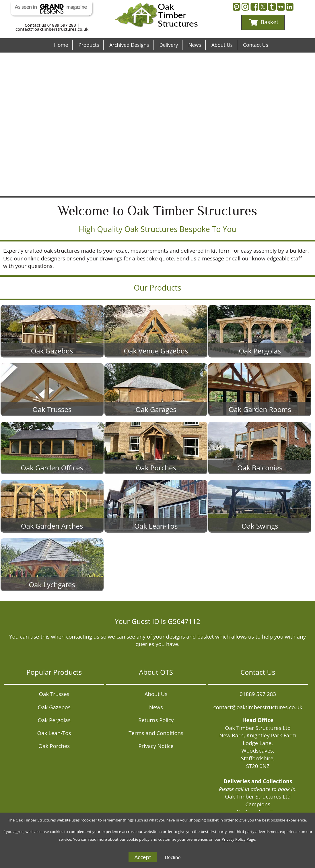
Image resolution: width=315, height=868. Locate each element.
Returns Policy (156, 720)
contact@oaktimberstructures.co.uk (52, 29)
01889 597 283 (62, 25)
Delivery (169, 45)
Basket (264, 22)
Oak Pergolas (54, 720)
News (195, 45)
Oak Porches (54, 746)
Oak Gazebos (54, 707)
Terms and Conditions (156, 733)
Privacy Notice (156, 746)
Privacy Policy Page (239, 839)
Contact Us (256, 45)
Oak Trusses (54, 694)
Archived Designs (129, 45)
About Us (222, 45)
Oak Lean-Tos (54, 733)
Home (61, 45)
